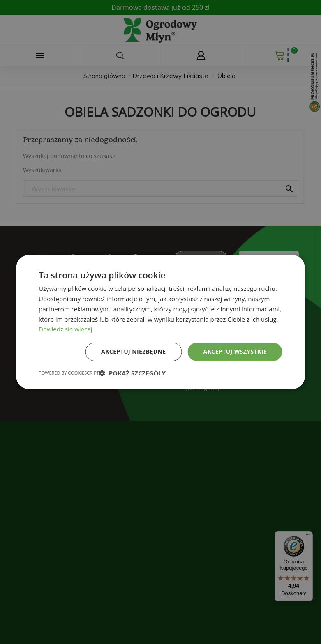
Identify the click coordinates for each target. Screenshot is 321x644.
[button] (132, 373)
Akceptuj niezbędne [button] (133, 351)
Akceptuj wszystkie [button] (235, 351)
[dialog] (160, 322)
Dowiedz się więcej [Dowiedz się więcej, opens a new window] (65, 329)
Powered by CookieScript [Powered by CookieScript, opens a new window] (69, 373)
